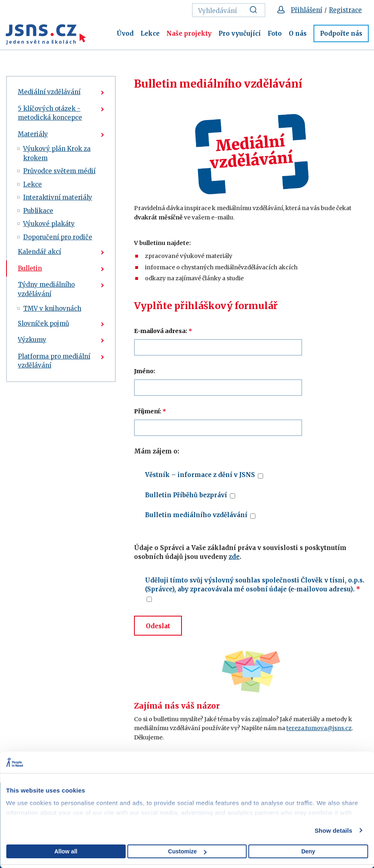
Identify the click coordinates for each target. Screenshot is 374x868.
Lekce (150, 33)
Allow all (66, 851)
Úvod (125, 33)
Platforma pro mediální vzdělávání (54, 361)
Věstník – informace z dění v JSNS (200, 475)
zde (234, 557)
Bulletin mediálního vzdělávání (196, 515)
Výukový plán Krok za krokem (57, 153)
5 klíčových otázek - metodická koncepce (50, 113)
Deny (308, 851)
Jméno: (145, 371)
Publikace (38, 211)
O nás (298, 33)
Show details (334, 830)
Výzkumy (32, 340)
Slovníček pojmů (43, 323)
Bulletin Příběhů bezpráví (186, 495)
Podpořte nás (341, 33)
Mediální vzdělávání (49, 92)
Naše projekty (189, 33)
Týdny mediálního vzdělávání (46, 289)
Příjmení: (150, 411)
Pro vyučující (240, 33)
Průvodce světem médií (59, 171)
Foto (275, 33)
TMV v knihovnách (52, 308)
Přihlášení (306, 10)
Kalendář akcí (39, 252)
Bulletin (30, 268)
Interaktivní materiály (58, 197)
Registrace (345, 10)
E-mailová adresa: (163, 331)
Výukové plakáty (49, 224)
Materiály (33, 134)
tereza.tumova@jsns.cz (319, 728)
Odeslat (158, 626)
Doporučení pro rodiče (58, 237)
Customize (187, 851)
